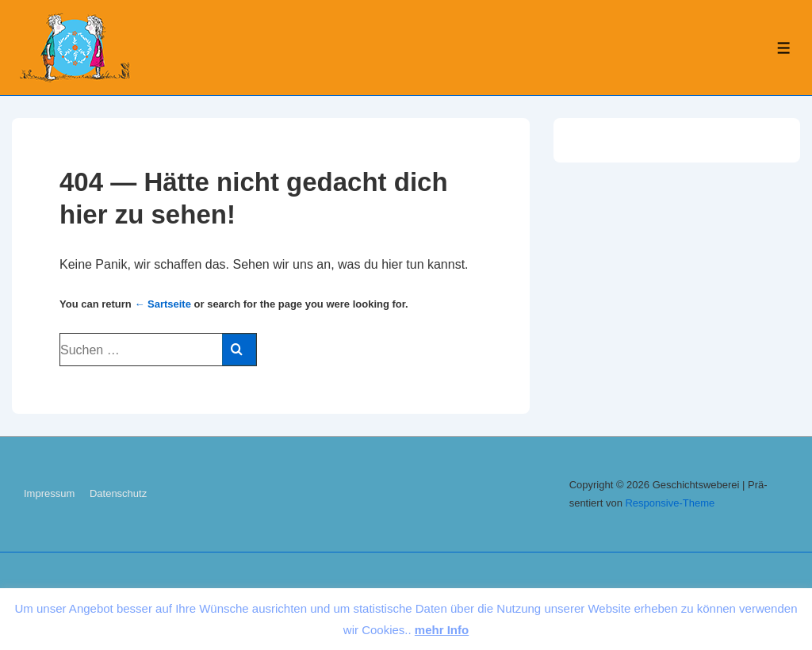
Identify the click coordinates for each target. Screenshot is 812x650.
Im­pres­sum (49, 493)
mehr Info (442, 630)
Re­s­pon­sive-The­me (670, 503)
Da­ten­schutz (118, 493)
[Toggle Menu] (784, 48)
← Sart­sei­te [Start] (163, 304)
